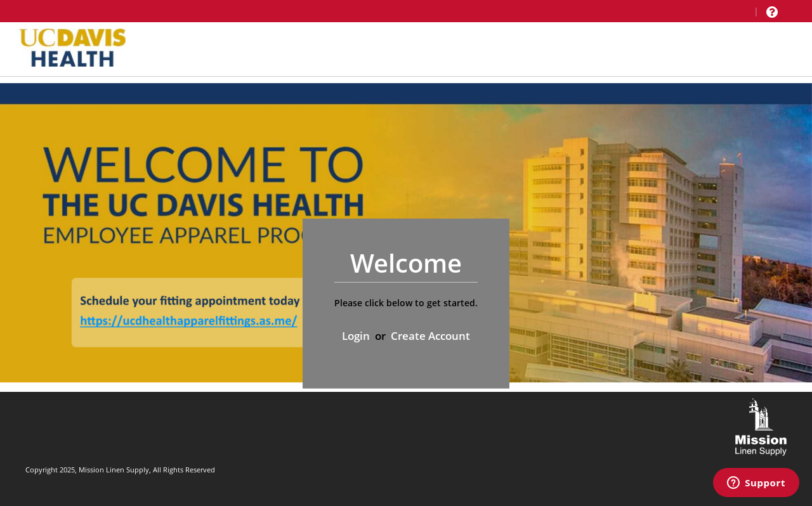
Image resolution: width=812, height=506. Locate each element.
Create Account (430, 335)
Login (356, 335)
